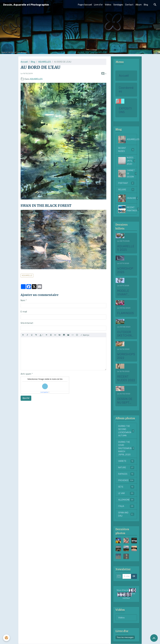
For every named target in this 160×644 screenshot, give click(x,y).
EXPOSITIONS (125, 110)
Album (139, 5)
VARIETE (126, 461)
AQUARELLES (45, 62)
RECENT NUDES (126, 150)
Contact (129, 5)
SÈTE (126, 487)
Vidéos (108, 5)
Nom (23, 300)
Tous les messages (125, 637)
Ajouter (26, 398)
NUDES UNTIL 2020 (127, 161)
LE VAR (126, 493)
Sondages (118, 5)
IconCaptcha (44, 392)
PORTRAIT (126, 183)
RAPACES (126, 474)
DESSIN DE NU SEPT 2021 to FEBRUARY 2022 (125, 401)
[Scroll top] (154, 638)
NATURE (126, 467)
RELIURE (126, 190)
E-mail (24, 312)
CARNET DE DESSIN (128, 174)
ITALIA (126, 506)
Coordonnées (126, 90)
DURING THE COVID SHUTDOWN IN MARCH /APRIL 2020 (127, 448)
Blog (146, 5)
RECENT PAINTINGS (128, 209)
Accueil (24, 62)
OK (134, 576)
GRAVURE (128, 198)
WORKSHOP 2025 (125, 270)
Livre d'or (98, 5)
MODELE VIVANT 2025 (123, 293)
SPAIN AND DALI (126, 514)
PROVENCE (126, 480)
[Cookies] (6, 638)
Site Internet (27, 323)
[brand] (26, 5)
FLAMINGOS (125, 313)
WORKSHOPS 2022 (126, 356)
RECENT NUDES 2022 (126, 378)
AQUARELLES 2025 (126, 248)
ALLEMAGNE (126, 500)
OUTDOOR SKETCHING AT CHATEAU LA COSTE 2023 (125, 334)
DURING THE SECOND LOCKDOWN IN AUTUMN (126, 431)
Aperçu (85, 335)
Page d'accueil (85, 5)
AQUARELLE (27, 276)
